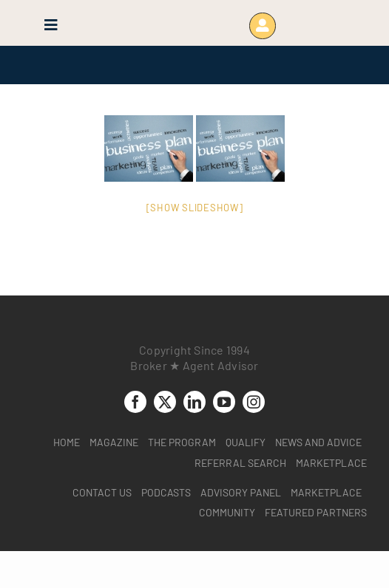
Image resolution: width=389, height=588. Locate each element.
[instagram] (254, 402)
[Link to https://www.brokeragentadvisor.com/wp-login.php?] (262, 25)
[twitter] (165, 402)
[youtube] (224, 402)
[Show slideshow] (195, 208)
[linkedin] (194, 402)
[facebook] (135, 402)
